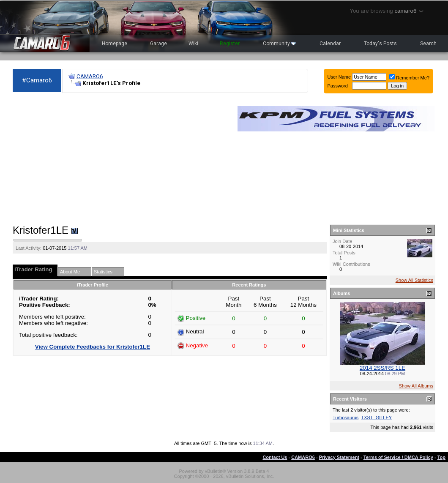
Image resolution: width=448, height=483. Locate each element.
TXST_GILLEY (376, 418)
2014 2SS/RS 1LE (382, 368)
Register (230, 44)
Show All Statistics (414, 280)
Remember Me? (409, 78)
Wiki (193, 44)
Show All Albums (416, 386)
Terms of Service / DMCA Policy (398, 457)
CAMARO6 (90, 76)
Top (441, 457)
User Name (339, 77)
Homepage (115, 44)
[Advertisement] (121, 159)
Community (279, 44)
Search (428, 44)
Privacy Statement (339, 457)
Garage (158, 44)
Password (338, 86)
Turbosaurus (346, 418)
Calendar (330, 44)
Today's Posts (380, 44)
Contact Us (275, 457)
